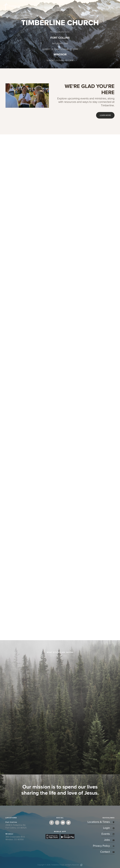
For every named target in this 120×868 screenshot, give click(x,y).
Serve (47, 8)
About (18, 8)
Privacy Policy (104, 846)
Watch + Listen (65, 8)
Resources (86, 8)
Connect (33, 8)
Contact (107, 852)
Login (109, 828)
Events (108, 834)
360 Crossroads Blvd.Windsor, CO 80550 (15, 838)
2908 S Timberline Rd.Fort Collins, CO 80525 (16, 826)
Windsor (9, 834)
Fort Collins (11, 822)
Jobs (109, 840)
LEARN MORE (105, 115)
